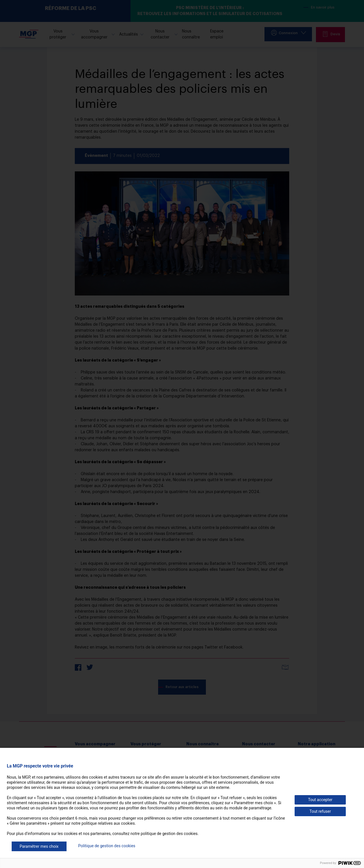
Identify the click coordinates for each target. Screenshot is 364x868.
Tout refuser (320, 811)
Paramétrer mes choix (39, 846)
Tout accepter (320, 800)
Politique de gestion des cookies (107, 846)
